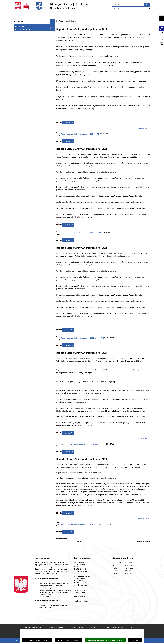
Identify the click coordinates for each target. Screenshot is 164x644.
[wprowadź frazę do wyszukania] (128, 5)
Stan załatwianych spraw (33, 622)
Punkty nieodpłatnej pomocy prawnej (29, 123)
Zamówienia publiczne (56, 622)
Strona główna (20, 20)
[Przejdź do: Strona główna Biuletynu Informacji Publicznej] (57, 15)
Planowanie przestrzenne (24, 99)
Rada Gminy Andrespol (24, 37)
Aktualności (19, 24)
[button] (53, 29)
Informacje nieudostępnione (26, 82)
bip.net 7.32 (146, 641)
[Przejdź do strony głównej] (51, 6)
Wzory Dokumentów (23, 86)
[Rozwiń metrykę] (68, 117)
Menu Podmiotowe (22, 29)
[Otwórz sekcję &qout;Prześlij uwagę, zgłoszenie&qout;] (161, 38)
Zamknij (135, 640)
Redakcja (94, 622)
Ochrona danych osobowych (37, 640)
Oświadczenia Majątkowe (25, 78)
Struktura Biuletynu (77, 622)
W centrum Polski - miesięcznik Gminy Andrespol (30, 118)
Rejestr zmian (135, 622)
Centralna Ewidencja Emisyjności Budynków (32, 112)
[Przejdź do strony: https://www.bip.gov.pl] (161, 23)
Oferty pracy (19, 60)
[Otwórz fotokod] (161, 44)
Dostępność (19, 108)
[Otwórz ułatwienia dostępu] (161, 18)
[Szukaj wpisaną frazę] (147, 5)
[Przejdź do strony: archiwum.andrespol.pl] (161, 33)
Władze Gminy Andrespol (25, 41)
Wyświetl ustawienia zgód (68, 640)
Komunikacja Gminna (23, 73)
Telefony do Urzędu (22, 91)
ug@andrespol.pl (85, 595)
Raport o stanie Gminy (23, 95)
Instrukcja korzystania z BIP (25, 52)
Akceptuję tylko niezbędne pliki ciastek (105, 640)
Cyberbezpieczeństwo (23, 103)
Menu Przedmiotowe (23, 33)
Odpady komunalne (22, 69)
